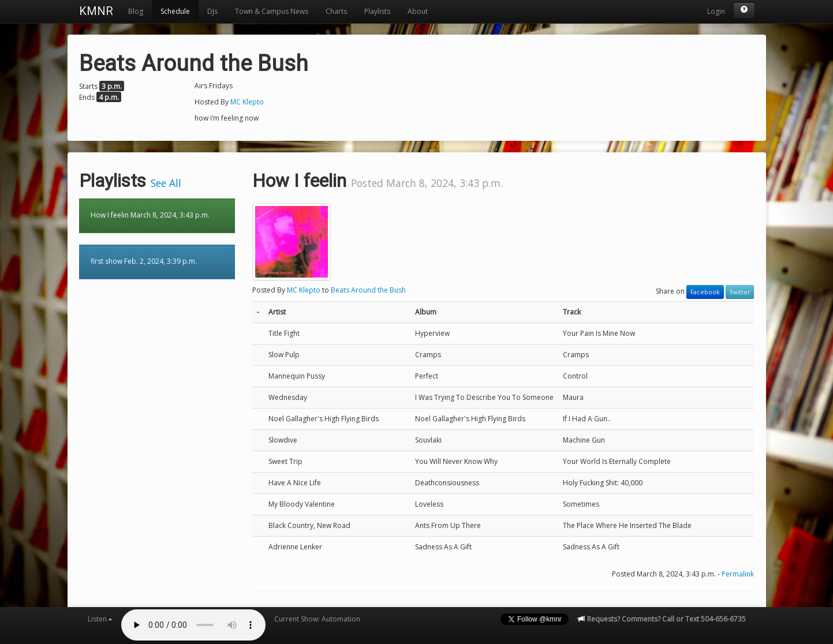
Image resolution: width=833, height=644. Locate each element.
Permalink (738, 574)
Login (716, 11)
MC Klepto (247, 102)
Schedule (175, 11)
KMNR (96, 11)
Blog (136, 11)
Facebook (705, 292)
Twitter (740, 292)
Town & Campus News (272, 11)
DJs (212, 11)
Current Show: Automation (317, 619)
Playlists (377, 11)
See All (166, 183)
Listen (100, 619)
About (418, 11)
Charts (336, 11)
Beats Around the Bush (368, 290)
